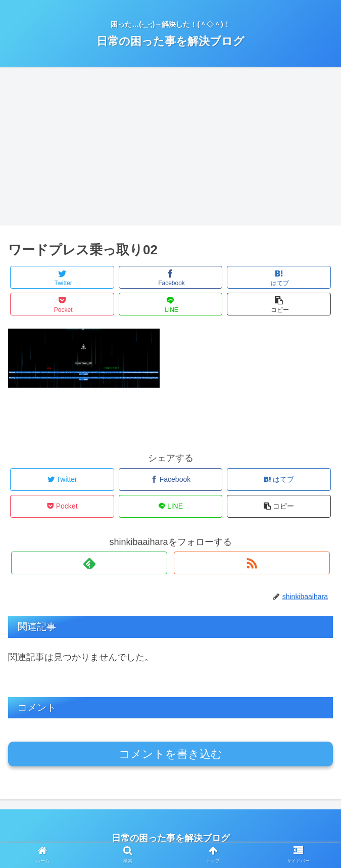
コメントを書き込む (170, 754)
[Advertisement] (170, 150)
